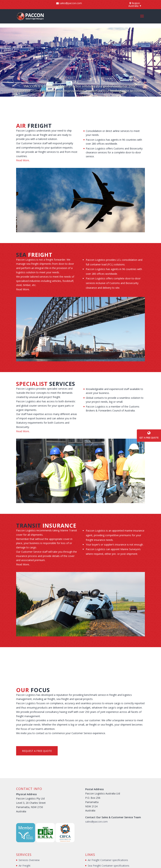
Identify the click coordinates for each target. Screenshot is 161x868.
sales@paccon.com (96, 822)
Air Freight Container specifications (108, 860)
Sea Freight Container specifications (109, 866)
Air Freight (25, 866)
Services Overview (29, 860)
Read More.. (23, 160)
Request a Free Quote (37, 751)
